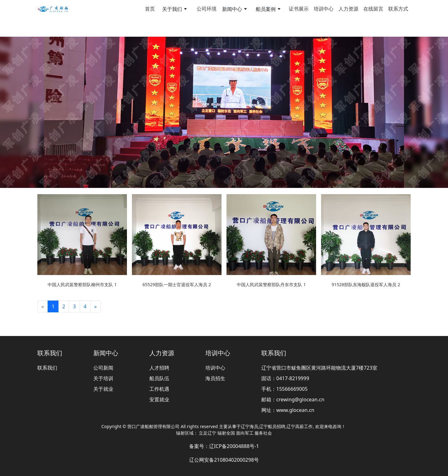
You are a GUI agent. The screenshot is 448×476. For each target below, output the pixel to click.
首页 (150, 9)
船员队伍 (159, 378)
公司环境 (207, 9)
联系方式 (398, 9)
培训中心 (324, 9)
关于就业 (103, 389)
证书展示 (299, 9)
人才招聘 (159, 368)
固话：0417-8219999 (285, 378)
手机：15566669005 (285, 389)
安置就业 (159, 399)
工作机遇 (159, 389)
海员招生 (215, 378)
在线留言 (373, 9)
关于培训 (103, 378)
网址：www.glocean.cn (288, 410)
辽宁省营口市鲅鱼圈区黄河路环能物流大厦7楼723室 (319, 368)
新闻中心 (106, 353)
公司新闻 (103, 368)
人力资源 (348, 9)
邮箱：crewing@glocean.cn (293, 399)
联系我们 (50, 353)
